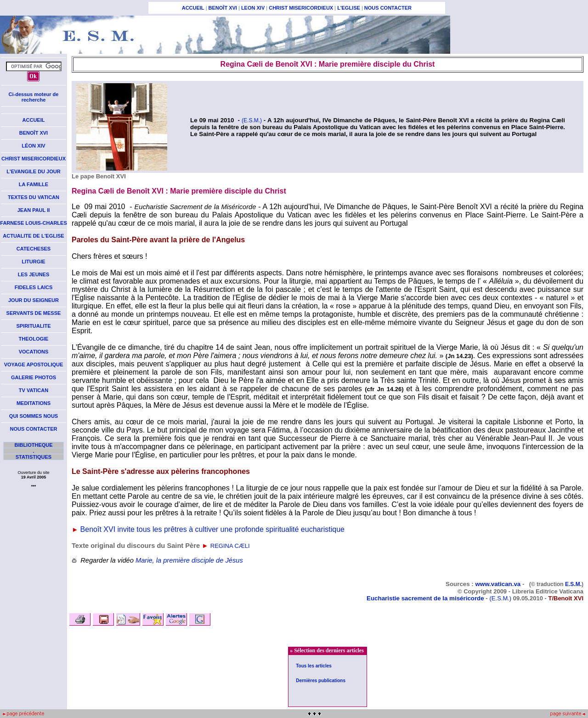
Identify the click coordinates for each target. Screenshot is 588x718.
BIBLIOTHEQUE (33, 445)
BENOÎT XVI (223, 8)
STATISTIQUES (34, 457)
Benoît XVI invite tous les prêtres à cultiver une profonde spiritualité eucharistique (212, 529)
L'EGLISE (349, 8)
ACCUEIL (193, 8)
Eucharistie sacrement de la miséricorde (425, 598)
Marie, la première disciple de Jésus (189, 560)
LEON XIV (253, 8)
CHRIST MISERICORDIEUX (301, 8)
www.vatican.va (498, 584)
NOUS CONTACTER (388, 8)
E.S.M (573, 584)
